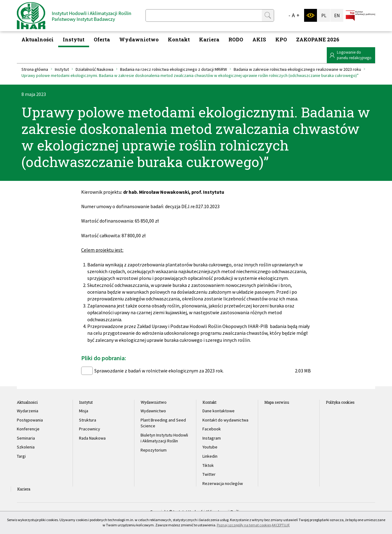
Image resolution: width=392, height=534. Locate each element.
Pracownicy (90, 429)
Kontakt (179, 39)
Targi (21, 456)
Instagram (212, 438)
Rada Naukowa (92, 438)
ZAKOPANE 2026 (318, 39)
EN (337, 15)
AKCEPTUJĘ (281, 525)
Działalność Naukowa (94, 69)
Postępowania (30, 420)
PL (324, 15)
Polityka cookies (340, 402)
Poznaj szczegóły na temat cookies (244, 525)
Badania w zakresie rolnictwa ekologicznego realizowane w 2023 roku (297, 69)
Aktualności (38, 39)
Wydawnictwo (139, 39)
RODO (236, 39)
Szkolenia (26, 447)
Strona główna (35, 69)
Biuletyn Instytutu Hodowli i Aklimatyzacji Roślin (164, 438)
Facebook (212, 429)
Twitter (209, 474)
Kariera (209, 39)
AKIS (259, 39)
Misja (84, 411)
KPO (281, 39)
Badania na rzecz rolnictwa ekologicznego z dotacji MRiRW (173, 69)
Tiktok (208, 465)
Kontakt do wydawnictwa (225, 420)
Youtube (210, 447)
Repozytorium (154, 450)
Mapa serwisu (277, 402)
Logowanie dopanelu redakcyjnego (354, 55)
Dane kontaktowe (219, 411)
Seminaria (26, 438)
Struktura (88, 420)
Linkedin (210, 456)
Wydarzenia (28, 411)
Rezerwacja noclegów (223, 483)
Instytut (74, 39)
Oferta (102, 39)
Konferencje (28, 429)
